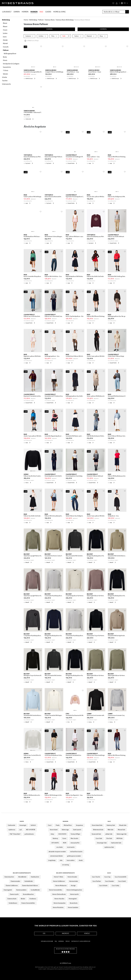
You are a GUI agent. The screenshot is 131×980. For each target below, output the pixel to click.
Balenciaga (65, 830)
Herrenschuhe (74, 881)
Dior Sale (109, 838)
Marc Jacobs (74, 838)
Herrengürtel (73, 899)
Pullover (41, 20)
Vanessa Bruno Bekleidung (65, 20)
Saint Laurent (77, 830)
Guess (64, 838)
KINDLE (87, 933)
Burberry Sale (111, 825)
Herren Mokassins (61, 886)
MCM (65, 843)
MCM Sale (120, 838)
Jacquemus (80, 825)
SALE (41, 12)
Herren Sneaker (72, 877)
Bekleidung (33, 20)
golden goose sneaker (74, 856)
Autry (52, 834)
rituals (81, 860)
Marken (65, 821)
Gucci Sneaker (110, 881)
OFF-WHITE (55, 843)
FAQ (56, 941)
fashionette (12, 825)
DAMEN (17, 12)
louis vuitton (71, 860)
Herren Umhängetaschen (74, 890)
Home (26, 20)
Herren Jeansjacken (60, 903)
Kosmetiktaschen (28, 894)
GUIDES (48, 12)
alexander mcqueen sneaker (57, 852)
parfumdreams (29, 834)
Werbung (61, 941)
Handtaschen (35, 877)
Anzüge (73, 886)
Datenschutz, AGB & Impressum (81, 941)
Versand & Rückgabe (47, 941)
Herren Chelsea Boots (59, 894)
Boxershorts (74, 903)
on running (65, 865)
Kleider (23, 899)
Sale (109, 821)
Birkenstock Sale (98, 830)
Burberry (55, 838)
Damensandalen (21, 890)
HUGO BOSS (62, 834)
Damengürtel (8, 890)
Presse (68, 941)
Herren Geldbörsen (59, 881)
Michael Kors (68, 825)
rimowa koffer (75, 843)
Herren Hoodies (59, 899)
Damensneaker (15, 881)
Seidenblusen (13, 903)
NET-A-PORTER (31, 830)
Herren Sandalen (73, 908)
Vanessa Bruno (50, 20)
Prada (58, 825)
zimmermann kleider (56, 856)
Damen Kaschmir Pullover (30, 886)
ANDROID (65, 933)
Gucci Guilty (115, 886)
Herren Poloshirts (58, 908)
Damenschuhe (12, 899)
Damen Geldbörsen (12, 886)
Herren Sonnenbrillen (56, 890)
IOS (44, 933)
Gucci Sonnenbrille (121, 877)
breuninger (23, 825)
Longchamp (52, 860)
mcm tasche (71, 847)
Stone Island (54, 830)
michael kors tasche (76, 852)
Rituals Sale (123, 825)
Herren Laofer (74, 894)
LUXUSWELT (7, 12)
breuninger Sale (102, 843)
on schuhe (60, 847)
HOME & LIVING (59, 12)
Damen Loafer (14, 894)
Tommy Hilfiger (75, 834)
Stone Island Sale (97, 825)
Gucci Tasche (96, 877)
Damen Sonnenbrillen (28, 903)
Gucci (50, 825)
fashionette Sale (116, 843)
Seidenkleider (29, 881)
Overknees (33, 899)
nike (61, 860)
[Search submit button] (127, 12)
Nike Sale (111, 830)
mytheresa (12, 830)
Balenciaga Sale (122, 834)
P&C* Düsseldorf (15, 834)
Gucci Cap (107, 877)
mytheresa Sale (109, 847)
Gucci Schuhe (103, 886)
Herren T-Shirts (59, 877)
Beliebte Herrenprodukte (65, 873)
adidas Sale (109, 834)
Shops (22, 821)
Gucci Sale (99, 838)
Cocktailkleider (35, 890)
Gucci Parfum (97, 881)
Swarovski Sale (96, 834)
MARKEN (34, 12)
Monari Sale (122, 830)
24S (21, 830)
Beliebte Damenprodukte (22, 873)
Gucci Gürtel (122, 881)
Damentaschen (9, 877)
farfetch (33, 825)
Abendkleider (22, 877)
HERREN (25, 12)
